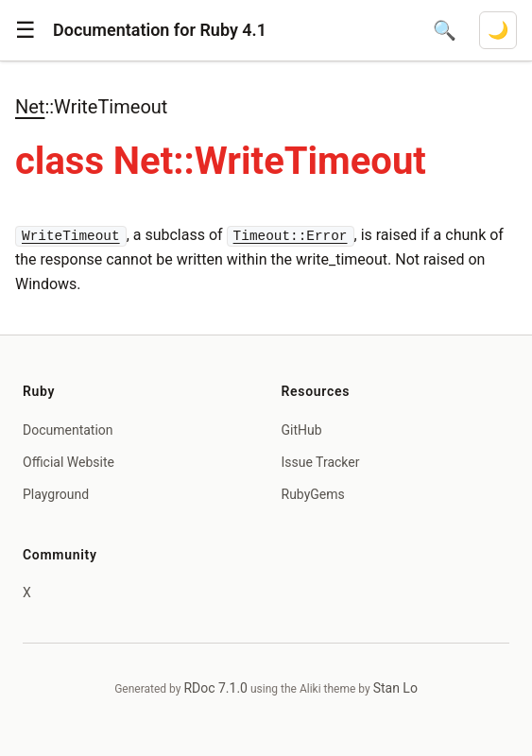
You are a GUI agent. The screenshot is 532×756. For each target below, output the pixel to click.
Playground (56, 494)
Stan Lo (395, 688)
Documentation (68, 430)
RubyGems (313, 494)
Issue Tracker (321, 462)
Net (30, 107)
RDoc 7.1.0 (215, 688)
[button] (26, 30)
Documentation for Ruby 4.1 (160, 30)
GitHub (302, 430)
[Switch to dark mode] (498, 30)
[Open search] (445, 30)
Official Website (69, 462)
